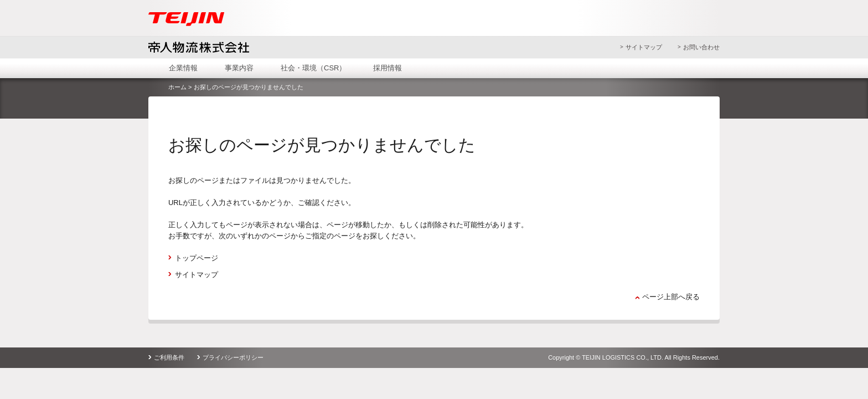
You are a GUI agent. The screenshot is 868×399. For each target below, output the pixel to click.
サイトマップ (644, 47)
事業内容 (239, 68)
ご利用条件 (169, 357)
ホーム (177, 87)
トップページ (197, 258)
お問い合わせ (701, 47)
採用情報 (387, 68)
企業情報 (183, 68)
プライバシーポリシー (233, 357)
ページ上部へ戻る (671, 297)
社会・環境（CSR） (313, 68)
